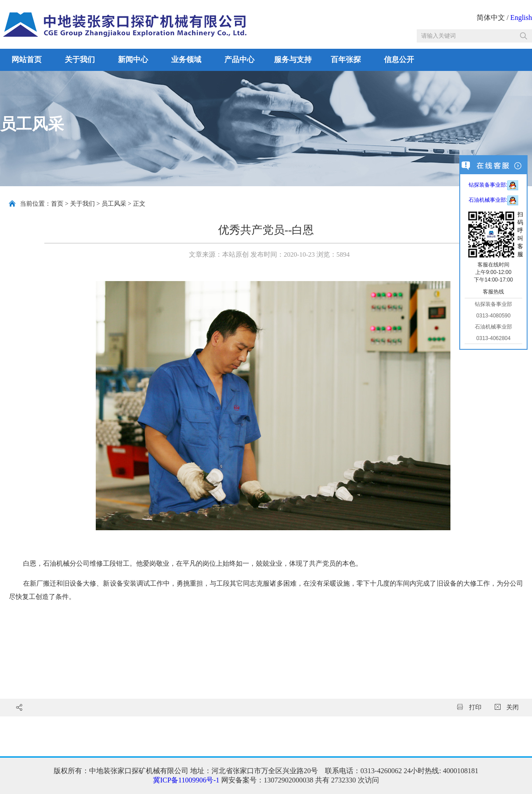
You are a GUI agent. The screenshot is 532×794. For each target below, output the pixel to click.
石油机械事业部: (493, 200)
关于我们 (80, 60)
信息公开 (399, 60)
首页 (57, 204)
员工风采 (114, 204)
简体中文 (491, 18)
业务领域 (186, 60)
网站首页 (27, 60)
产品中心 (239, 60)
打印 (469, 707)
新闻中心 (133, 60)
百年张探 (346, 60)
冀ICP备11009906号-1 (186, 780)
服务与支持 (293, 60)
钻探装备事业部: (493, 185)
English (521, 18)
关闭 (507, 707)
